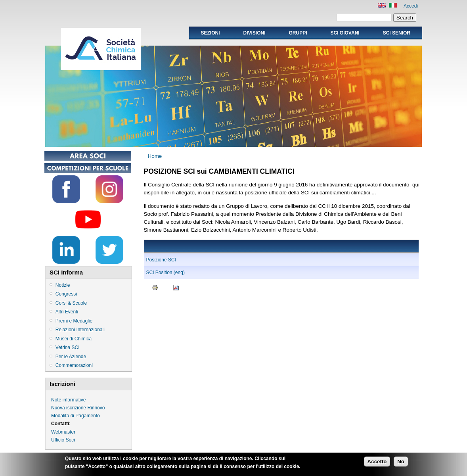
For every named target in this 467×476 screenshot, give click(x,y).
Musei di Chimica (74, 339)
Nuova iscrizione (69, 408)
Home (155, 156)
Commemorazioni (74, 365)
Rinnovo (96, 408)
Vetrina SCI (68, 347)
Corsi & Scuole (71, 303)
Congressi (66, 294)
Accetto (377, 463)
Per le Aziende (71, 357)
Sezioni (210, 33)
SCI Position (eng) (166, 273)
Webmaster (63, 432)
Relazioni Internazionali (80, 330)
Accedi (411, 6)
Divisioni (254, 33)
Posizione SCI (161, 260)
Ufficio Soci (63, 440)
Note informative (68, 400)
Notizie (63, 285)
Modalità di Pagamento (76, 416)
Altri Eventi (67, 312)
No (401, 463)
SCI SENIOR (397, 33)
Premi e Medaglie (74, 321)
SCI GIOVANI (345, 33)
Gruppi (298, 33)
